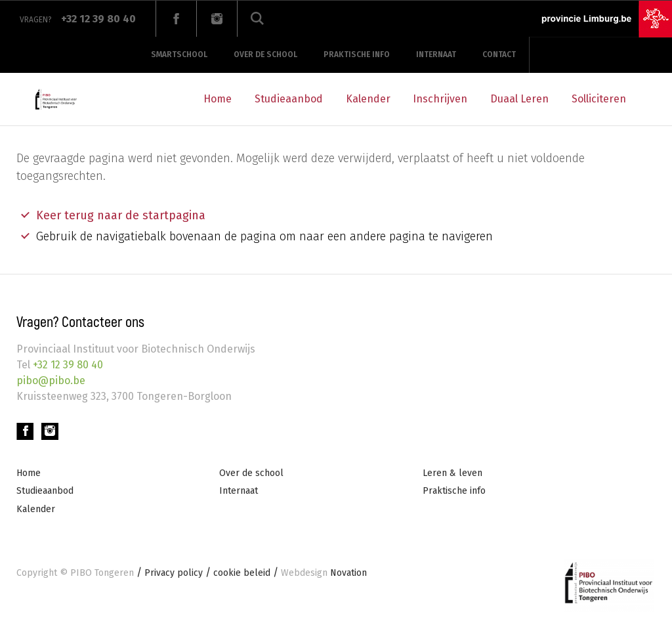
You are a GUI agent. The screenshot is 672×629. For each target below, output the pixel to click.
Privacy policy (174, 573)
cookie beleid (242, 573)
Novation (324, 573)
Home (218, 99)
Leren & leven (452, 473)
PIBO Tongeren (102, 573)
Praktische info (357, 54)
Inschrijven (440, 99)
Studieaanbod (289, 99)
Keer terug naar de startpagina (121, 215)
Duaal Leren (519, 99)
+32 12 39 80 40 (67, 365)
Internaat (436, 54)
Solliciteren (599, 99)
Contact (499, 54)
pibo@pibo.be (51, 380)
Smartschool (179, 54)
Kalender (368, 99)
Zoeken (257, 19)
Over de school (265, 54)
